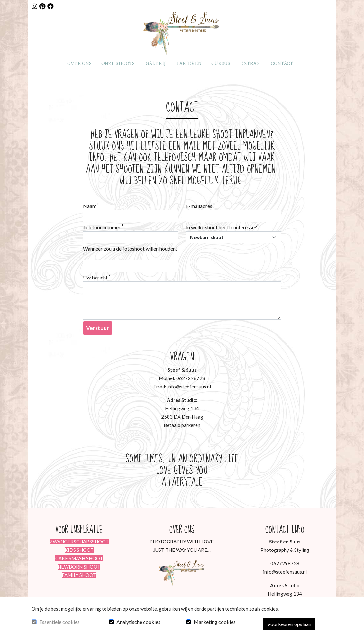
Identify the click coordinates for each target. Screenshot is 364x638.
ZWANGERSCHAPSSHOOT (79, 542)
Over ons (79, 63)
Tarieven (189, 63)
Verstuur (98, 328)
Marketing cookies (215, 622)
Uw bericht (97, 277)
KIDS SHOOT (79, 550)
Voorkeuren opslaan (289, 624)
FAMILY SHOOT (79, 575)
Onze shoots (118, 63)
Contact (282, 63)
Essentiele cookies (59, 622)
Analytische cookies (138, 622)
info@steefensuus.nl (285, 572)
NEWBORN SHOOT (79, 567)
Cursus (221, 63)
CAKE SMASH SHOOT (79, 558)
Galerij (156, 63)
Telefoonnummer (103, 227)
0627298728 (285, 563)
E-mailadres (200, 206)
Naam (91, 206)
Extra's (250, 63)
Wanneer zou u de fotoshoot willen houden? (130, 251)
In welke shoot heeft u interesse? (222, 227)
